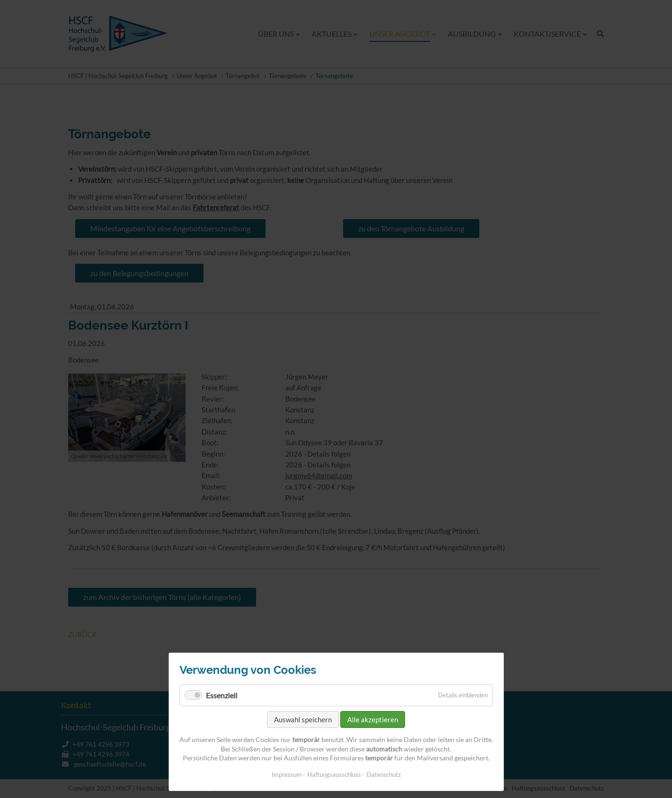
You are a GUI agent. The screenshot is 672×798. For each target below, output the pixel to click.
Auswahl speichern (303, 719)
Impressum (287, 774)
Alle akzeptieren (373, 719)
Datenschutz (384, 774)
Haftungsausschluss (334, 774)
